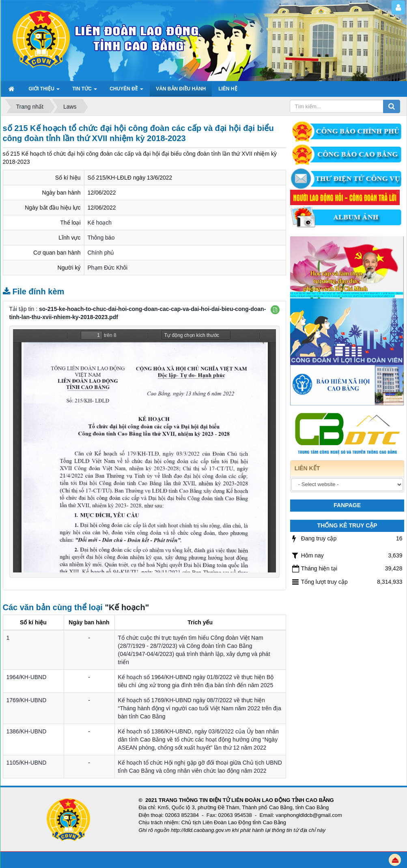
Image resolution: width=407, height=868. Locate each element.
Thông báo (101, 238)
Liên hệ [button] (228, 89)
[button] (275, 310)
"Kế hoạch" (127, 607)
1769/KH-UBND (27, 700)
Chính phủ (101, 253)
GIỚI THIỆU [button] (44, 91)
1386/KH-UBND (27, 731)
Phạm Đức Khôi (108, 268)
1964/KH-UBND (27, 677)
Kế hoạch (100, 223)
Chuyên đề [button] (126, 91)
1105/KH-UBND (27, 763)
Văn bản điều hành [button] (181, 89)
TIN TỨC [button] (85, 91)
